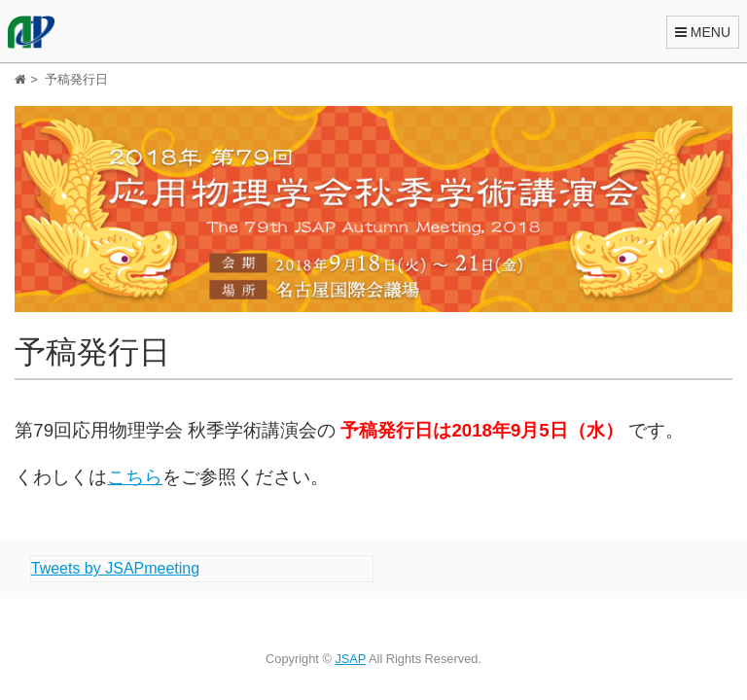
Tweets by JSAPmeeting (115, 568)
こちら (135, 477)
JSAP (350, 659)
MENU (703, 32)
